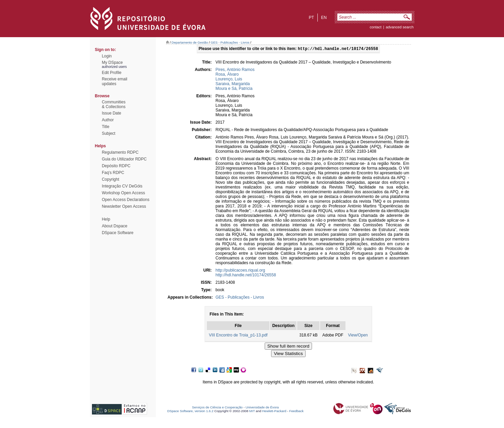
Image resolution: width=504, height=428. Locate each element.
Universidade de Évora (262, 408)
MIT (252, 412)
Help (106, 219)
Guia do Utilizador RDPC (124, 159)
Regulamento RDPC (120, 152)
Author (108, 120)
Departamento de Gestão (190, 42)
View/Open (358, 336)
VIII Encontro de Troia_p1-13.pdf (238, 336)
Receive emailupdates (114, 81)
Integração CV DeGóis (122, 186)
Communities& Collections (114, 104)
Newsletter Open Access (124, 206)
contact (376, 27)
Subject (109, 133)
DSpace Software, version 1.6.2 (190, 412)
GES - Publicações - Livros (230, 42)
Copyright (110, 179)
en (324, 18)
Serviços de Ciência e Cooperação (217, 408)
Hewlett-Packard (274, 412)
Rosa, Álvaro (227, 75)
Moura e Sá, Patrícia (234, 89)
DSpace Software (117, 233)
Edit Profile (112, 73)
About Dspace (114, 226)
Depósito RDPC (116, 166)
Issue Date (111, 113)
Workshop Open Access (123, 193)
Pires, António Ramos (235, 70)
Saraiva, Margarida (233, 84)
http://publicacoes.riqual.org (241, 271)
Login (107, 56)
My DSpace (112, 62)
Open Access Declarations (126, 200)
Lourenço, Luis (229, 80)
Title (105, 127)
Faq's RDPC (113, 173)
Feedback (296, 412)
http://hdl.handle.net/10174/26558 (246, 276)
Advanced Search (400, 27)
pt (311, 18)
